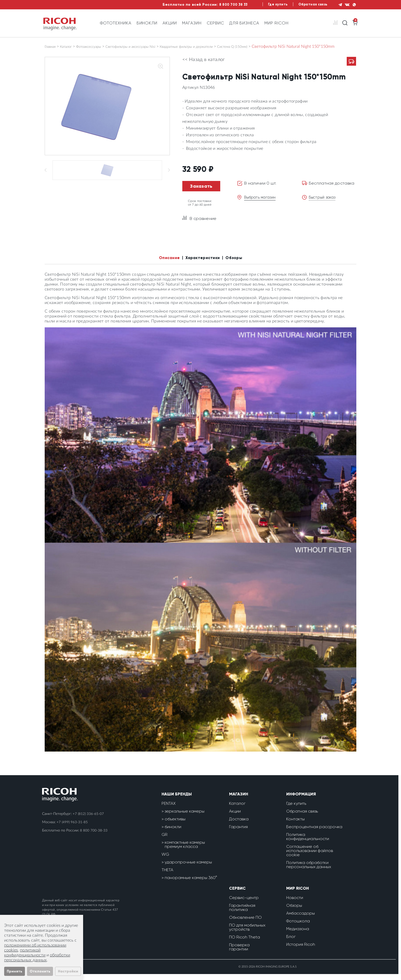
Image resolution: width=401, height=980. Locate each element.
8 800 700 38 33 (221, 5)
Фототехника (116, 23)
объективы (175, 825)
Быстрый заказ (324, 202)
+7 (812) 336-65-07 (89, 820)
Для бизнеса (244, 23)
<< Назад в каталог (204, 65)
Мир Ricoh (276, 23)
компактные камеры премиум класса (185, 850)
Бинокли (147, 23)
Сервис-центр (244, 904)
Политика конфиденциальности (308, 843)
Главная (52, 46)
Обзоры (294, 911)
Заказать (201, 191)
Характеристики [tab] (203, 263)
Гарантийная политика (242, 913)
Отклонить (40, 971)
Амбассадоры (300, 919)
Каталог (71, 46)
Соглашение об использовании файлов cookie (310, 857)
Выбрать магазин (262, 202)
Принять (15, 971)
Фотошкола (298, 927)
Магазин (192, 23)
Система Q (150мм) (275, 46)
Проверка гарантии (239, 953)
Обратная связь (307, 5)
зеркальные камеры (185, 817)
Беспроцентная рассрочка (314, 833)
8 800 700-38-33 (94, 836)
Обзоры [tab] (240, 263)
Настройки (68, 971)
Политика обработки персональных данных (309, 871)
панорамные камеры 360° (191, 884)
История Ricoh (301, 950)
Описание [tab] (164, 263)
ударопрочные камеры (188, 868)
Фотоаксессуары (99, 46)
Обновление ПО (245, 923)
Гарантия (238, 833)
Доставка (239, 825)
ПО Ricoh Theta (245, 943)
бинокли (173, 833)
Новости (295, 904)
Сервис (215, 23)
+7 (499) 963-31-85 (72, 828)
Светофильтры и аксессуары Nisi (150, 46)
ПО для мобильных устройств (247, 933)
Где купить (269, 5)
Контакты (295, 825)
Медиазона (298, 935)
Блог (291, 942)
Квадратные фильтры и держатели (219, 46)
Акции (170, 23)
